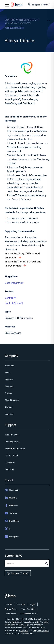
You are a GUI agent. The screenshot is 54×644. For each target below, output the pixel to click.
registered (24, 630)
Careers (8, 393)
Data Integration (14, 283)
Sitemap (8, 407)
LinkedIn (11, 498)
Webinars (9, 379)
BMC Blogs (12, 521)
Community (12, 490)
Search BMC (13, 555)
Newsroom (9, 414)
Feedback (9, 386)
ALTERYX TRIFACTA (14, 28)
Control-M (11, 298)
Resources (9, 469)
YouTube (11, 513)
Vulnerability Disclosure (15, 448)
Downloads (10, 462)
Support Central (12, 435)
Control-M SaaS (14, 303)
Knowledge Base (12, 442)
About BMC (10, 366)
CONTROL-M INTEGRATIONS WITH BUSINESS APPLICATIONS (22, 21)
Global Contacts (12, 400)
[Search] (47, 563)
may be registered (41, 630)
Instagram (12, 537)
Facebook (11, 506)
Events (7, 372)
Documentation (11, 455)
